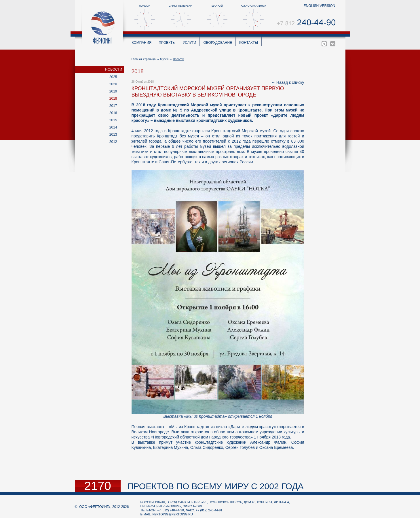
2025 (113, 77)
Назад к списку (290, 82)
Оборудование (218, 43)
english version (319, 6)
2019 (113, 91)
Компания (142, 43)
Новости (114, 69)
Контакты (249, 43)
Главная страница (144, 59)
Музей (164, 59)
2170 (98, 486)
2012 (113, 142)
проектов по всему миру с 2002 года (215, 486)
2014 (113, 127)
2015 (113, 120)
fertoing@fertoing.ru (173, 514)
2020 (113, 84)
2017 (113, 106)
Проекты (167, 43)
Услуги (190, 43)
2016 (113, 113)
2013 (113, 135)
